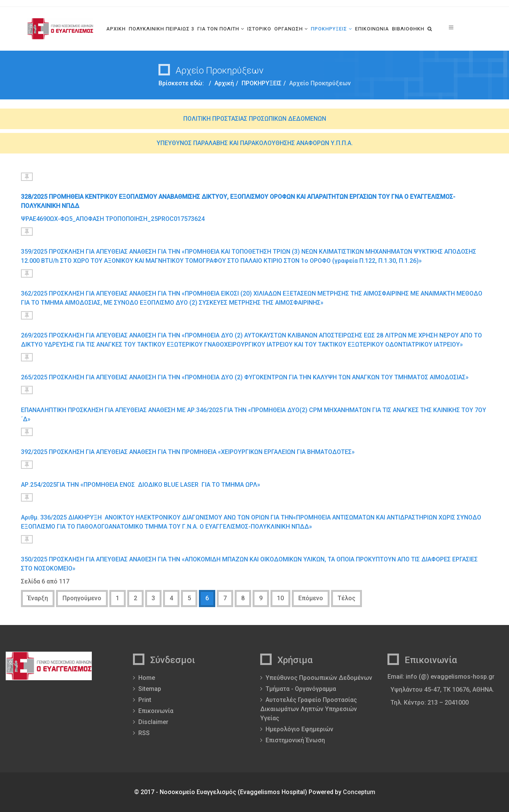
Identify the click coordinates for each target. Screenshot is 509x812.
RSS (144, 733)
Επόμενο (311, 598)
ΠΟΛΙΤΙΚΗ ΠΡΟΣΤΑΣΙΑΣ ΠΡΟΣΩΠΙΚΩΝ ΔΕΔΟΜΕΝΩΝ (255, 119)
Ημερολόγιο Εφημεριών (299, 729)
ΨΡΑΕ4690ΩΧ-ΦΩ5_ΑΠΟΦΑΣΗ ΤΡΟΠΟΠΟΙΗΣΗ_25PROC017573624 (113, 219)
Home (147, 678)
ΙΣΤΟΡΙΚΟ (259, 29)
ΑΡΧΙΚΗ (116, 29)
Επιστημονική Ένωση (295, 740)
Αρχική (224, 83)
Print (145, 700)
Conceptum (359, 792)
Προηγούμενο (82, 598)
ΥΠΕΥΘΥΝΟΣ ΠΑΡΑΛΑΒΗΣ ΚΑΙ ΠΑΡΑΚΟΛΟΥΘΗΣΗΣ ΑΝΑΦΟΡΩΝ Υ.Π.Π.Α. (255, 143)
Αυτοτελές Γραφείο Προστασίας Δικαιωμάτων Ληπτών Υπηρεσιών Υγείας (309, 709)
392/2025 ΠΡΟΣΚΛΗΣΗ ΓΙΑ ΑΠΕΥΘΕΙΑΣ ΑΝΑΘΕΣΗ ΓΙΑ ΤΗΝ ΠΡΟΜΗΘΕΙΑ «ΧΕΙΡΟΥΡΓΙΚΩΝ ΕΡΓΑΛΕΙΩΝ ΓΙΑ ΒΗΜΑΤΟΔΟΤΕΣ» (188, 452)
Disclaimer (153, 722)
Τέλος (347, 598)
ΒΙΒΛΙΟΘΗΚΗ (408, 29)
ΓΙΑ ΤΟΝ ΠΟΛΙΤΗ (218, 29)
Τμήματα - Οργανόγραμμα (301, 689)
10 (280, 598)
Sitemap (150, 689)
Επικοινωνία (156, 711)
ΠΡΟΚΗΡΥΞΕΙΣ (329, 29)
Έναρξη (38, 598)
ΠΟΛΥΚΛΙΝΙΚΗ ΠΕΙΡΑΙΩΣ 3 (162, 29)
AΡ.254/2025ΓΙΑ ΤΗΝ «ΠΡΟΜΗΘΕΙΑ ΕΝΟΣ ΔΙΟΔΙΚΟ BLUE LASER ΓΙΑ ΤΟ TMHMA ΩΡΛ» (141, 485)
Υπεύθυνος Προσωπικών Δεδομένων (319, 678)
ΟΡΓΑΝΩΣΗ (289, 29)
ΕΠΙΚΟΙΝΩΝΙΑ (372, 29)
